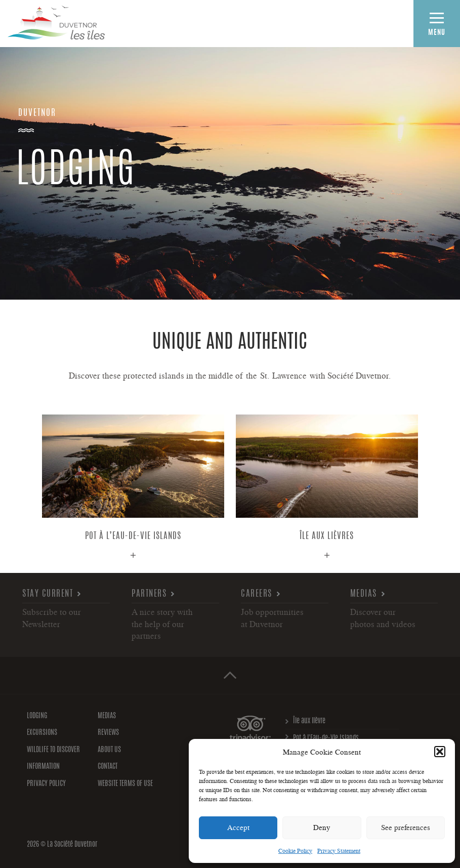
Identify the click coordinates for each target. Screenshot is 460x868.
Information (43, 767)
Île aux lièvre (309, 721)
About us (109, 750)
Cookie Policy (295, 851)
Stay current (48, 594)
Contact (108, 767)
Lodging (37, 716)
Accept (238, 827)
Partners (149, 594)
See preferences (406, 827)
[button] (440, 752)
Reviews (108, 733)
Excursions (42, 733)
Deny (322, 827)
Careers (257, 594)
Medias (364, 594)
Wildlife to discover (53, 750)
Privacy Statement (339, 851)
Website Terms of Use (125, 784)
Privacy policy (46, 784)
